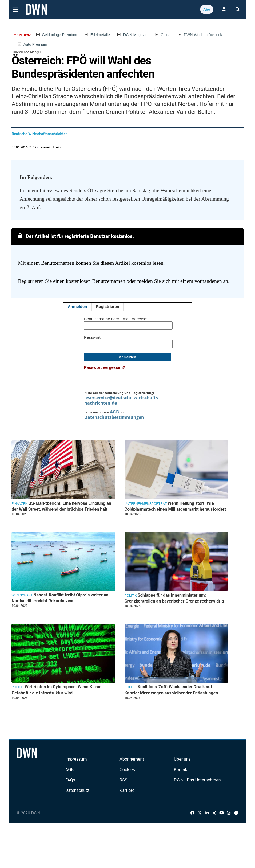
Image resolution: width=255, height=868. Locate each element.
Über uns (182, 759)
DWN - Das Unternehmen (197, 780)
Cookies (127, 770)
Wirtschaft (22, 595)
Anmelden (77, 306)
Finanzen (19, 504)
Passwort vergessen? (105, 367)
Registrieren (108, 306)
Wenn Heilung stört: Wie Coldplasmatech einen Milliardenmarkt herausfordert (175, 506)
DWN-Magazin (135, 35)
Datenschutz (77, 790)
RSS (123, 780)
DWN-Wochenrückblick (203, 35)
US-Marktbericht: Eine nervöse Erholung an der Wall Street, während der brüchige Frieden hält (61, 506)
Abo (207, 9)
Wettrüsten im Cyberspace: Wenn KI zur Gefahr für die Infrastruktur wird (56, 690)
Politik (131, 596)
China (166, 35)
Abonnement (132, 759)
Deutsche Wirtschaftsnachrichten (39, 134)
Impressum (76, 759)
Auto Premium (35, 44)
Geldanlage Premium (59, 35)
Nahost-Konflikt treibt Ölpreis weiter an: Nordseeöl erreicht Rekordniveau (61, 598)
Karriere (127, 790)
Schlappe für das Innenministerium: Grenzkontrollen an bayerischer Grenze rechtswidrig (174, 598)
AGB (114, 412)
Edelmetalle (100, 35)
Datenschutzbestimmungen (114, 417)
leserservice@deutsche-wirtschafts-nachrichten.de (122, 400)
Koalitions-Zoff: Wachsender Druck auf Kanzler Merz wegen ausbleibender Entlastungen (171, 690)
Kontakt (181, 770)
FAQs (70, 780)
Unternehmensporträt (146, 504)
